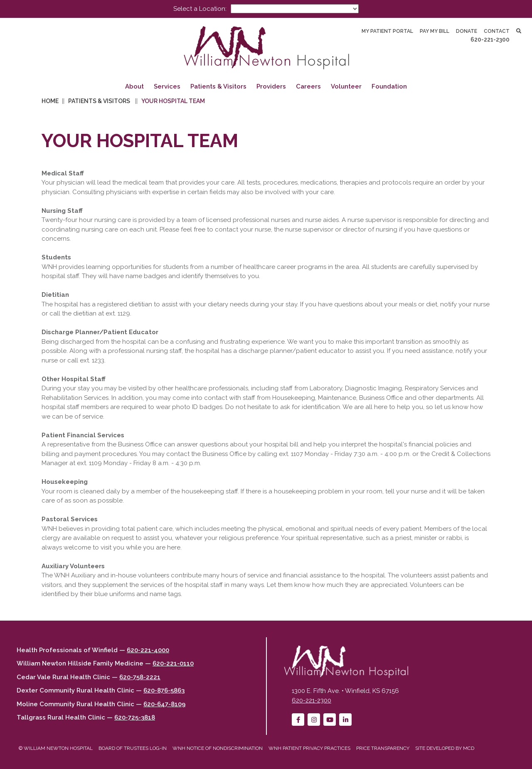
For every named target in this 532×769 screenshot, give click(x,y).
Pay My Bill (435, 31)
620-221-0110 (173, 663)
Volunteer (346, 86)
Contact (497, 31)
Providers (271, 86)
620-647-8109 (164, 704)
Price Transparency (383, 748)
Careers (308, 86)
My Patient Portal (387, 31)
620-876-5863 (164, 690)
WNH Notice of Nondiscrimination (218, 748)
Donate (467, 31)
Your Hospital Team (173, 101)
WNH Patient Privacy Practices (309, 748)
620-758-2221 (140, 677)
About (134, 86)
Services (167, 86)
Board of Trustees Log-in (133, 748)
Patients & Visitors (218, 86)
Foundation (389, 86)
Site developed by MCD (445, 748)
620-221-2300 (490, 39)
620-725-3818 (135, 717)
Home (50, 101)
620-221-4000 (148, 650)
